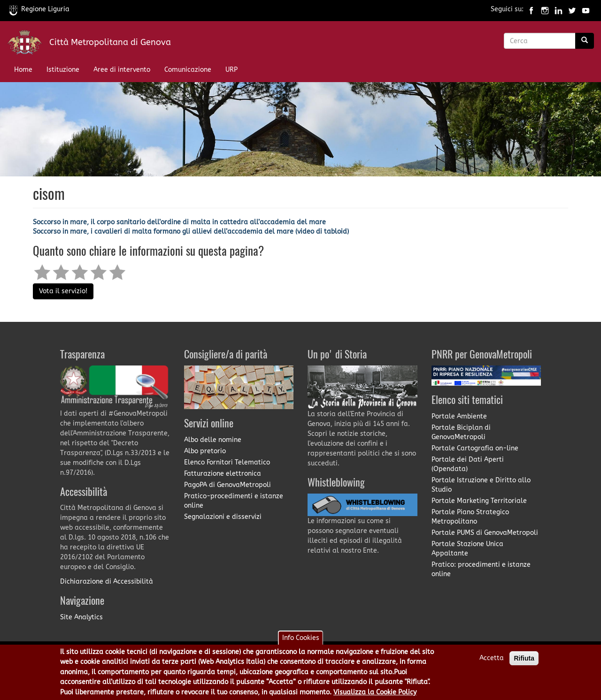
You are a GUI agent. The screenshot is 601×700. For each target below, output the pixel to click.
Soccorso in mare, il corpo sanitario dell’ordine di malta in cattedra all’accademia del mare (179, 222)
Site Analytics (81, 617)
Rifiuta (524, 661)
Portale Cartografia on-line (475, 448)
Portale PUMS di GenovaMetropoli (485, 533)
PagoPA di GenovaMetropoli (227, 485)
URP (231, 70)
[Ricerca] (585, 41)
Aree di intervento (122, 70)
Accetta (492, 661)
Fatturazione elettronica (223, 474)
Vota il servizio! (63, 291)
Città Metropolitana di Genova (110, 42)
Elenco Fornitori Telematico (227, 462)
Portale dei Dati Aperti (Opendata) (468, 464)
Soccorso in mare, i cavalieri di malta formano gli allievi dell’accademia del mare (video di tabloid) (191, 232)
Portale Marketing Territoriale (479, 501)
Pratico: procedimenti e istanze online (481, 569)
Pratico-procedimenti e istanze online (234, 501)
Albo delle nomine (213, 440)
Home (23, 70)
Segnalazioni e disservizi (223, 517)
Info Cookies (301, 641)
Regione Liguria (39, 9)
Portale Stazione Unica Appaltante (467, 549)
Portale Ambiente (459, 416)
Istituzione (63, 70)
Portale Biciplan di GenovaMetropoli (461, 432)
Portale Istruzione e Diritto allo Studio (481, 485)
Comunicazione (188, 70)
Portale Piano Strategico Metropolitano (470, 517)
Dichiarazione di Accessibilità (107, 582)
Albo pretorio (205, 451)
